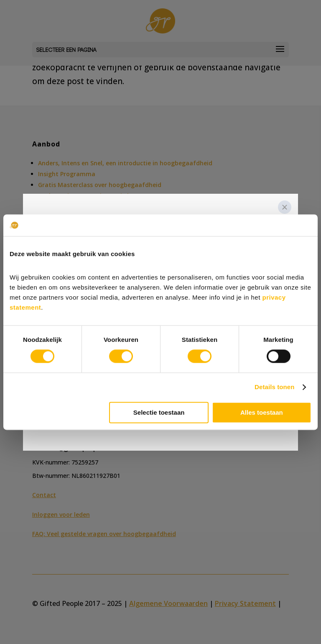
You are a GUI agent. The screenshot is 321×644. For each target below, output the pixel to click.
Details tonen (274, 387)
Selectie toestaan (159, 412)
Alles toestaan (262, 412)
